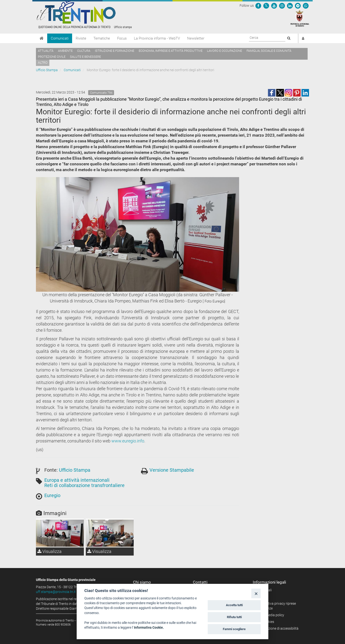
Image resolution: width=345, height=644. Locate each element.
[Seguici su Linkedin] (290, 6)
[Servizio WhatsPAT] (306, 6)
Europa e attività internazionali (77, 480)
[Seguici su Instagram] (282, 6)
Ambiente (65, 51)
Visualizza (49, 551)
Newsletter (196, 38)
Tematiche (102, 38)
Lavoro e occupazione (224, 51)
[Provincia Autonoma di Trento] (300, 18)
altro (43, 63)
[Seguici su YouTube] (274, 6)
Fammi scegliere (234, 629)
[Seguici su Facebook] (258, 6)
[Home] (42, 38)
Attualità (46, 51)
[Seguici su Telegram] (298, 6)
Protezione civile (52, 57)
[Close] (256, 593)
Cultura (84, 51)
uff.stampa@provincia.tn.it (56, 592)
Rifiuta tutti (234, 617)
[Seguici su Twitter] (266, 6)
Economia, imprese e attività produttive (171, 51)
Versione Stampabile (172, 470)
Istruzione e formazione (115, 51)
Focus (122, 38)
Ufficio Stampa (47, 70)
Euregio (52, 495)
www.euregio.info (128, 441)
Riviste (81, 38)
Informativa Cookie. (149, 627)
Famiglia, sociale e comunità (269, 51)
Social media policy (270, 615)
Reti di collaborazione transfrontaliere (84, 485)
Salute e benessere (85, 57)
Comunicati (60, 38)
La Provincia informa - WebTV (157, 38)
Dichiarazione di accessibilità (277, 628)
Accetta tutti (234, 605)
